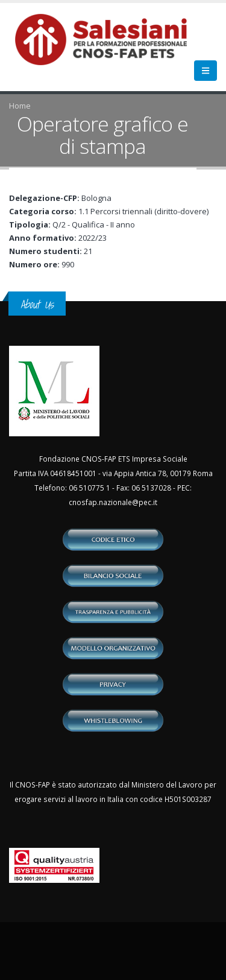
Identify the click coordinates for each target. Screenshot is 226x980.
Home (20, 106)
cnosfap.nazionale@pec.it (113, 502)
